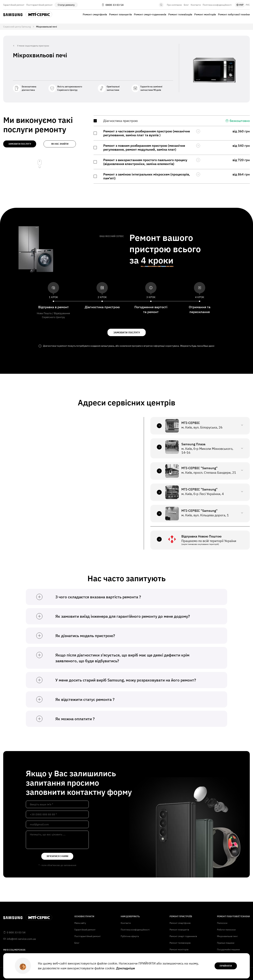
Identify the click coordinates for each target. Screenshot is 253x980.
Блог (186, 5)
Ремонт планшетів (120, 14)
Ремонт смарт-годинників (150, 14)
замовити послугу (20, 144)
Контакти (196, 5)
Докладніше (126, 968)
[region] (172, 150)
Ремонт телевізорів (180, 14)
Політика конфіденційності (217, 5)
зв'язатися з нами (57, 856)
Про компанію (174, 5)
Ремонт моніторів (205, 14)
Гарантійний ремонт (14, 5)
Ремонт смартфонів (95, 14)
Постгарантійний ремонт (39, 5)
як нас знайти (60, 144)
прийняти (226, 966)
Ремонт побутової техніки (234, 14)
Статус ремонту (66, 5)
